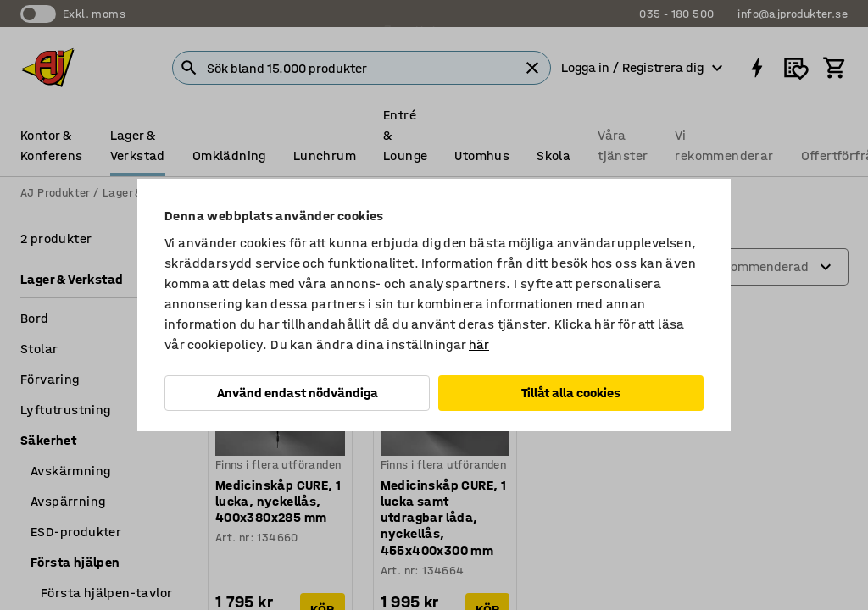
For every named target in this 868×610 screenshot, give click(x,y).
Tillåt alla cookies (571, 393)
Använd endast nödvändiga (298, 393)
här (604, 324)
